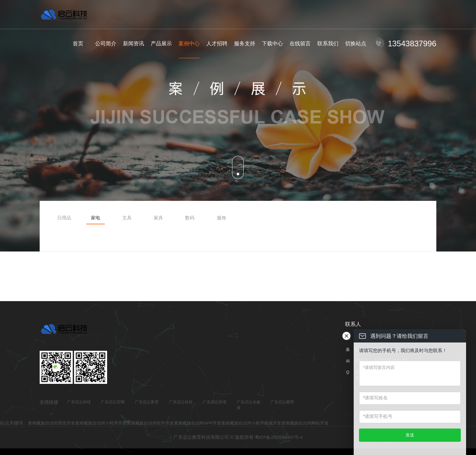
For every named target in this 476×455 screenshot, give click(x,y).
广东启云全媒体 (249, 405)
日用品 (64, 218)
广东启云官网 (113, 402)
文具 (127, 218)
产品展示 (161, 44)
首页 (78, 44)
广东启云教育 (147, 402)
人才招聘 (217, 44)
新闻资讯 (134, 44)
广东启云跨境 (215, 402)
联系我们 (328, 44)
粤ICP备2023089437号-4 (279, 437)
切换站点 (356, 44)
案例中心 (189, 44)
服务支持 (245, 44)
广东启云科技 (79, 402)
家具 (158, 218)
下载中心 (272, 44)
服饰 (221, 218)
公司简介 (106, 44)
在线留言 (300, 44)
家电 (96, 218)
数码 (190, 218)
